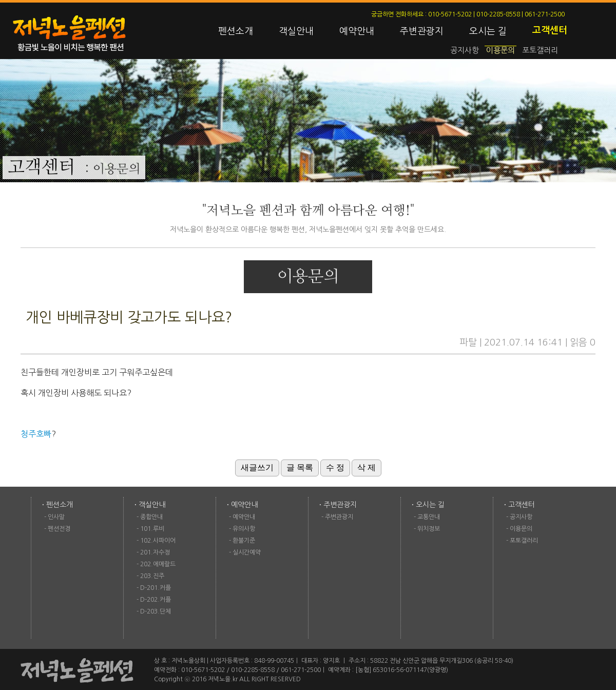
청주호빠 (36, 434)
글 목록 (300, 467)
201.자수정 (155, 552)
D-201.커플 (156, 588)
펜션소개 (236, 31)
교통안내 (429, 517)
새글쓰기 (257, 467)
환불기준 (244, 541)
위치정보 (429, 529)
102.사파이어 (158, 541)
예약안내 (357, 31)
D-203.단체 (156, 611)
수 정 (335, 467)
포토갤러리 (540, 50)
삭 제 (367, 467)
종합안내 (151, 517)
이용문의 (500, 50)
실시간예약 (247, 552)
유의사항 (244, 529)
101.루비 (152, 529)
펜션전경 (59, 529)
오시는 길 (488, 31)
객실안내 (296, 31)
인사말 (56, 517)
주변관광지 (422, 31)
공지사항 (465, 50)
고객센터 (550, 30)
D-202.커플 (156, 600)
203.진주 (152, 576)
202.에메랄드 (158, 564)
